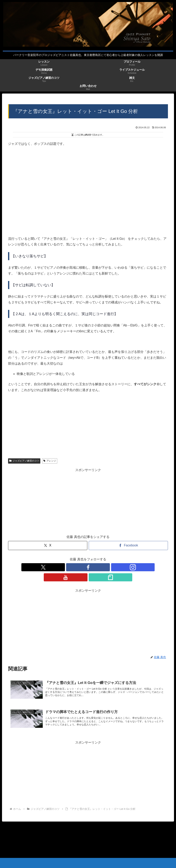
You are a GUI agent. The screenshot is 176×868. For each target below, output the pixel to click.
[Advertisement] (88, 501)
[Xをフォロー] (70, 567)
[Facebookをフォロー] (79, 567)
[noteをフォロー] (107, 567)
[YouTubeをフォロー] (97, 567)
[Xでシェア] (48, 546)
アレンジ (50, 461)
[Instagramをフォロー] (88, 567)
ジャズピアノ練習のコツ (24, 461)
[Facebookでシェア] (128, 546)
